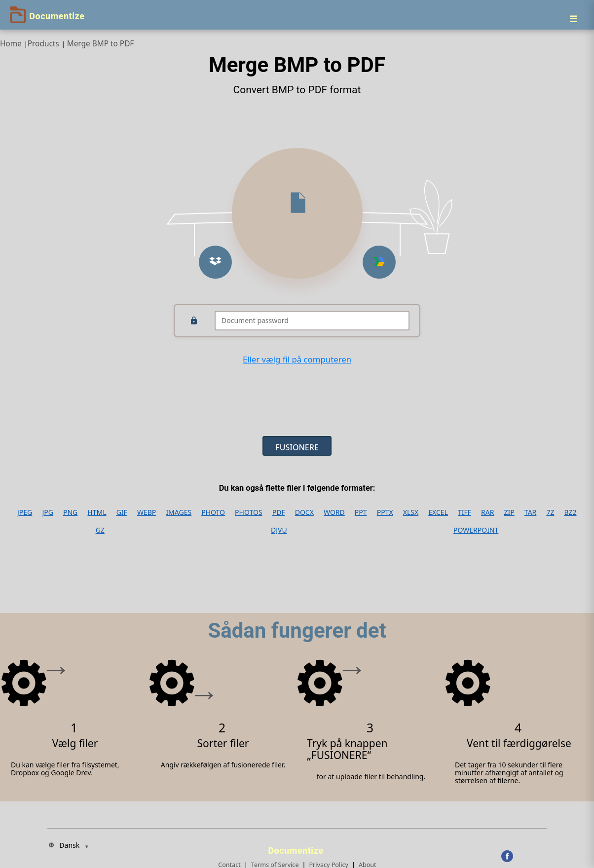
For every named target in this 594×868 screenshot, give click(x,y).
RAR (487, 512)
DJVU (279, 530)
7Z (550, 512)
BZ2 (571, 512)
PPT (361, 512)
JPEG (25, 512)
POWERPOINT (476, 530)
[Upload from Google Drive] (379, 262)
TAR (530, 512)
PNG (70, 512)
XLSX (411, 512)
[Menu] (573, 19)
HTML (97, 512)
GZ (100, 530)
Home (11, 44)
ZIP (509, 512)
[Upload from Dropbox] (215, 262)
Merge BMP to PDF (101, 44)
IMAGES (179, 512)
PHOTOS (248, 512)
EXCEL (438, 512)
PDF (279, 512)
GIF (122, 512)
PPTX (385, 512)
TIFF (464, 512)
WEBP (147, 512)
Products (43, 44)
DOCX (304, 512)
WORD (334, 512)
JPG (47, 512)
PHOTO (213, 512)
